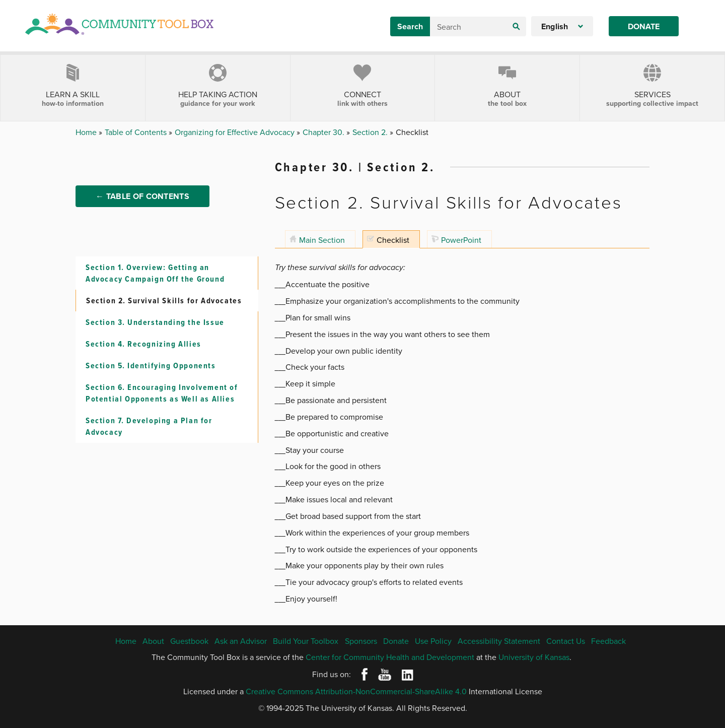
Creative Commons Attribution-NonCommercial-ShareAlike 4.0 (356, 691)
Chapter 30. (324, 132)
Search (410, 26)
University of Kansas (534, 657)
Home (87, 132)
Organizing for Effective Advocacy (236, 132)
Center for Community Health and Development (390, 657)
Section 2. (371, 132)
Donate (644, 26)
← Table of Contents (142, 202)
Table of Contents (137, 132)
